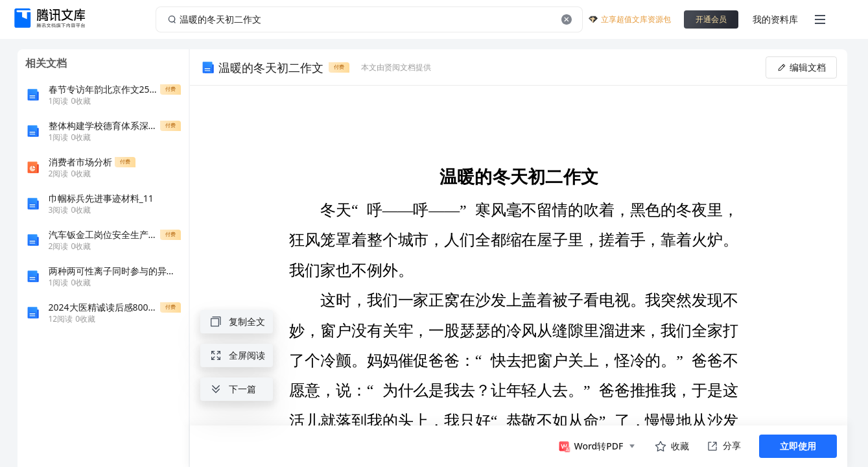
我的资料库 (775, 19)
